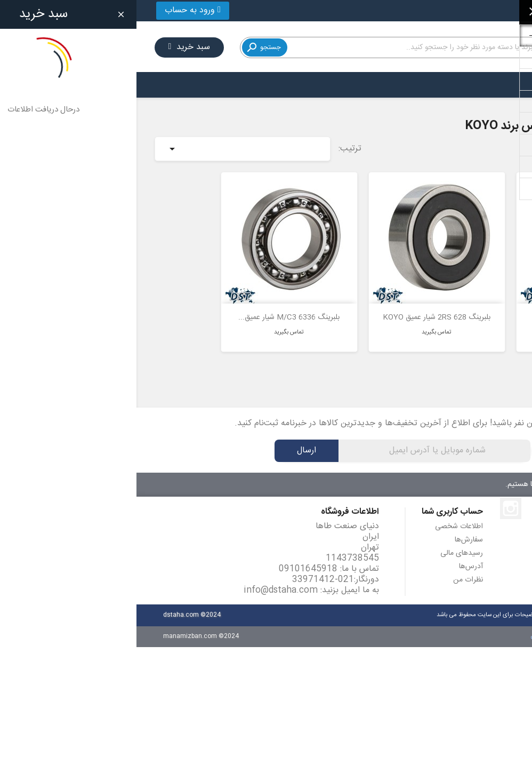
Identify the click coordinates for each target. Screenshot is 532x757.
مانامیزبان (407, 626)
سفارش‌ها (332, 530)
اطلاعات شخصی (323, 516)
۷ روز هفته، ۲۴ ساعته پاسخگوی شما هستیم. (434, 474)
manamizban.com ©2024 (65, 626)
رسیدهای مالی (325, 543)
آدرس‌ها (334, 556)
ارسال (170, 440)
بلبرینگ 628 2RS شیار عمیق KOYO (300, 307)
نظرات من (332, 570)
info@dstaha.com (144, 580)
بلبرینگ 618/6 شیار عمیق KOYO (448, 307)
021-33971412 (477, 10)
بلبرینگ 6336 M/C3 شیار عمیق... (152, 307)
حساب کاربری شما (316, 502)
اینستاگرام (374, 498)
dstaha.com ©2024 (55, 605)
